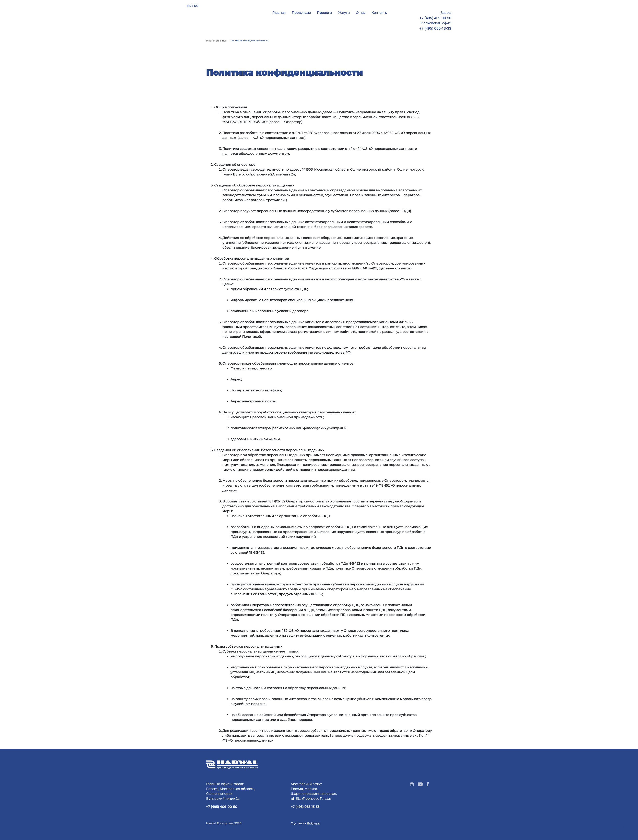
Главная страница (216, 41)
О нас (361, 13)
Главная (279, 13)
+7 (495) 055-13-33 (435, 28)
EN (189, 6)
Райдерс (313, 823)
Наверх (622, 827)
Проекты (324, 13)
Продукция (301, 13)
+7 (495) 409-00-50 (435, 18)
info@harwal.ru (439, 35)
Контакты (380, 13)
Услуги (344, 13)
